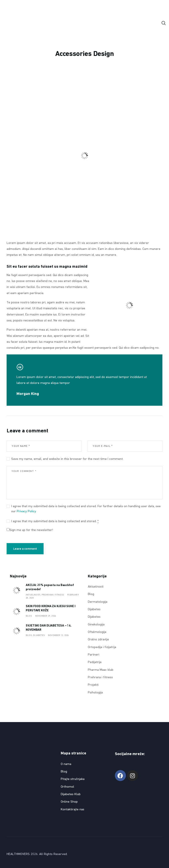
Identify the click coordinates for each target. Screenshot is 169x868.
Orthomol (67, 787)
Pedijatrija (95, 662)
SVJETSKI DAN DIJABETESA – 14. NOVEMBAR (49, 628)
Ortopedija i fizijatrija (102, 647)
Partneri (94, 655)
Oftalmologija (97, 632)
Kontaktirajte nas (73, 810)
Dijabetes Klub (71, 794)
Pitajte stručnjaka (73, 779)
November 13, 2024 (58, 635)
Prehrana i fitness (53, 595)
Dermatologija (98, 602)
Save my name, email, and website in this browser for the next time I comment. (67, 459)
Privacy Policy (26, 511)
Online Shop (69, 802)
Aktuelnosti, (34, 595)
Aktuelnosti (96, 587)
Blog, (29, 635)
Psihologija (95, 693)
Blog (29, 616)
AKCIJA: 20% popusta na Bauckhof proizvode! (50, 587)
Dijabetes (39, 635)
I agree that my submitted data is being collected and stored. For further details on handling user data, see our (86, 509)
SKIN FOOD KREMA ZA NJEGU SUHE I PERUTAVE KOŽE (51, 608)
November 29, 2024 (46, 616)
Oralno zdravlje (98, 640)
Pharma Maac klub (101, 670)
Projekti (93, 685)
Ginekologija (96, 625)
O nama (66, 764)
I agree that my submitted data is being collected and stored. (55, 522)
